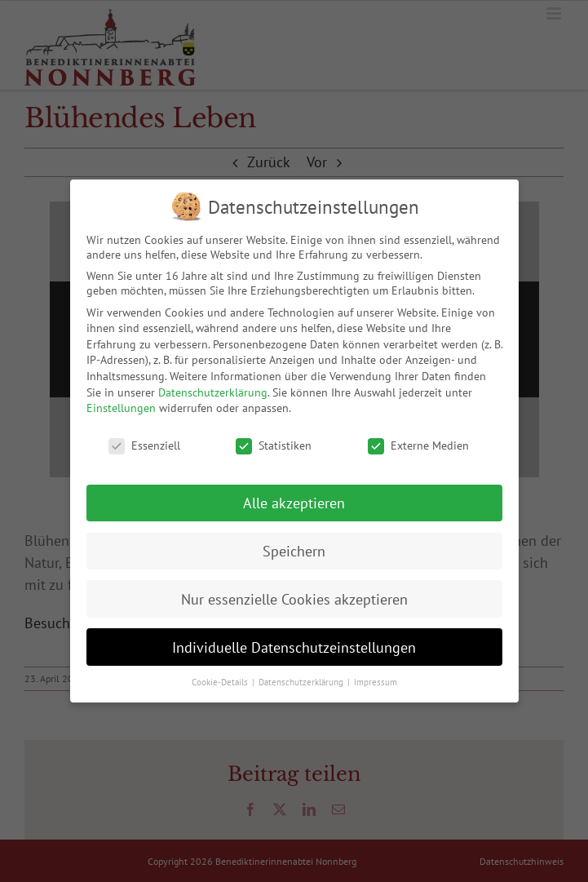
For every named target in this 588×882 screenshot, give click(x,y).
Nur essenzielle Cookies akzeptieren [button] (294, 599)
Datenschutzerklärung (213, 392)
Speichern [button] (294, 551)
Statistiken (274, 445)
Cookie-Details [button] (221, 682)
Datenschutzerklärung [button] (302, 682)
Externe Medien (418, 445)
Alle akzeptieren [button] (294, 503)
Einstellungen (121, 408)
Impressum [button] (376, 682)
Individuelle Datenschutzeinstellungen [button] (294, 647)
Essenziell (144, 445)
